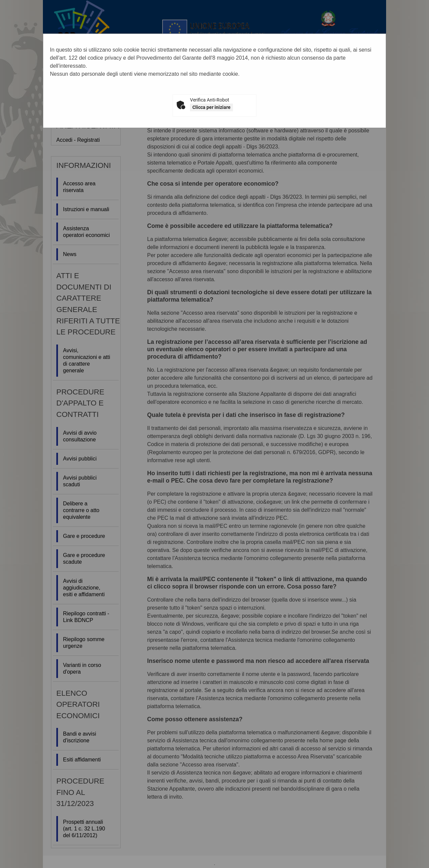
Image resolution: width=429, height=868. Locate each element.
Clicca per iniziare (211, 107)
